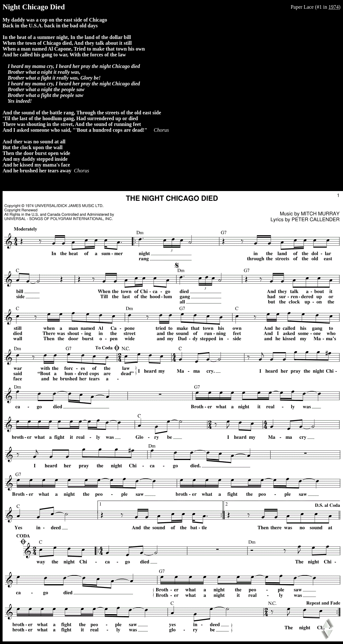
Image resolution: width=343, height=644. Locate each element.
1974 (334, 7)
